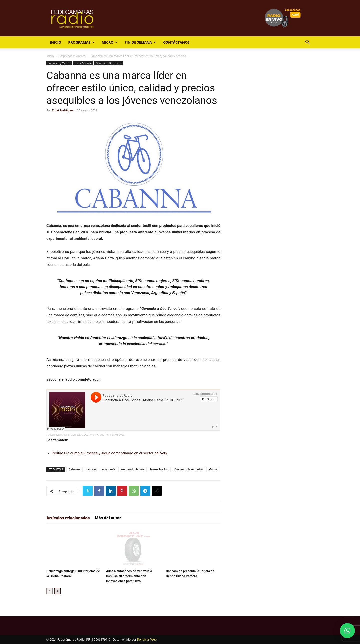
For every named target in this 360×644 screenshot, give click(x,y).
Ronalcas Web (147, 639)
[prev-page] (50, 591)
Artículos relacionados (68, 518)
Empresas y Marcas (72, 56)
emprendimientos (133, 469)
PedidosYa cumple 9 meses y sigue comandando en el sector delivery (109, 453)
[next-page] (58, 591)
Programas (81, 42)
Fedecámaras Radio (58, 435)
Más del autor (108, 518)
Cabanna (75, 469)
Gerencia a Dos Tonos (109, 63)
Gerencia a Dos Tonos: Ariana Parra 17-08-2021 (98, 435)
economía (109, 469)
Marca (213, 469)
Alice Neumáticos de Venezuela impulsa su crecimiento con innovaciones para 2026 (129, 576)
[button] (307, 43)
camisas (91, 469)
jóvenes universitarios (189, 469)
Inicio (56, 42)
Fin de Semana (140, 42)
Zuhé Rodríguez (63, 110)
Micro (110, 42)
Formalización (159, 469)
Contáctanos (176, 42)
